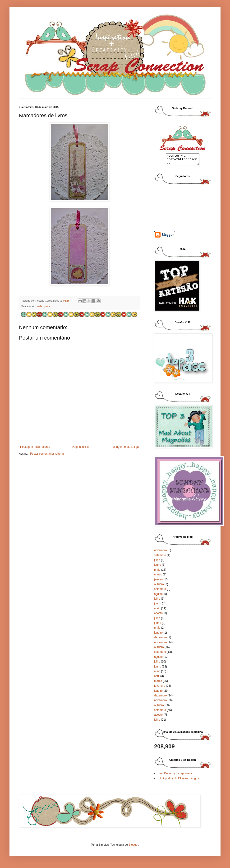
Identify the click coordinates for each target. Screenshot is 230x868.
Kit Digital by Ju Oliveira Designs (178, 780)
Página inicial (80, 447)
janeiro (158, 582)
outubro (159, 586)
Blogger (134, 847)
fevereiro (160, 688)
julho (157, 562)
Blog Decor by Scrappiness (175, 775)
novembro (160, 552)
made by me (43, 306)
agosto (158, 596)
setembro (160, 557)
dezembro (160, 639)
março (158, 577)
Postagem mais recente (35, 447)
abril (157, 678)
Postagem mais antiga (125, 447)
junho (158, 567)
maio (157, 572)
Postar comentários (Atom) (47, 454)
